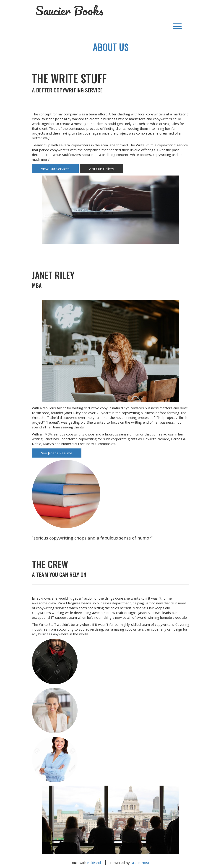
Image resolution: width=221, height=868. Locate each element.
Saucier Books (69, 11)
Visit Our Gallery (101, 169)
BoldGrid (94, 863)
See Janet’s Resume (57, 453)
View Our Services (55, 169)
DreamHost (140, 863)
